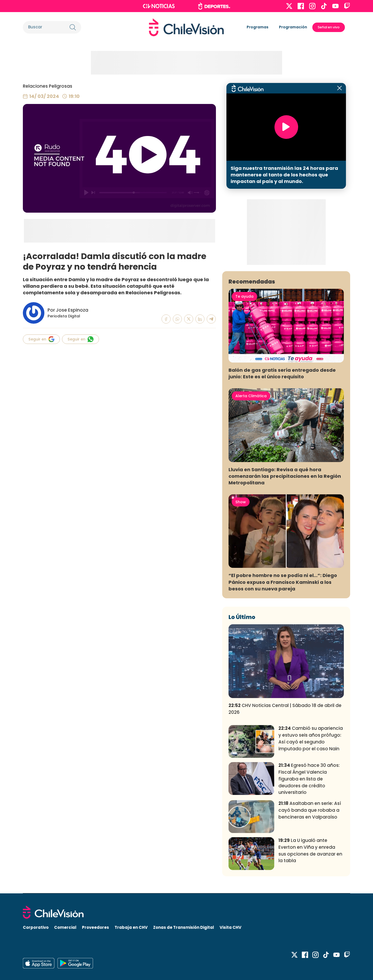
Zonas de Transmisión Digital (184, 927)
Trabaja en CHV (131, 927)
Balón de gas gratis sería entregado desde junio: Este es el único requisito (282, 373)
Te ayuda (244, 296)
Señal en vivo (329, 27)
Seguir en (41, 339)
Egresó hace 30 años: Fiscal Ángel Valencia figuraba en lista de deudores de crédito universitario (309, 779)
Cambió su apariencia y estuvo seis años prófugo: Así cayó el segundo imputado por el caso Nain (311, 738)
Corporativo (36, 927)
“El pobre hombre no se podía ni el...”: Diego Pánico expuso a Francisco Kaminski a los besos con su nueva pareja (283, 582)
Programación (293, 27)
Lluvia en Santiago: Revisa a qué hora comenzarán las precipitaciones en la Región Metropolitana (285, 476)
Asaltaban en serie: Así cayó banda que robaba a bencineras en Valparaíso (310, 810)
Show (241, 502)
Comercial (65, 927)
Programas (258, 27)
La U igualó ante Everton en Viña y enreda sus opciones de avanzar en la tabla (310, 850)
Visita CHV (230, 927)
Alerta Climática (251, 396)
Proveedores (95, 927)
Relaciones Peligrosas (48, 86)
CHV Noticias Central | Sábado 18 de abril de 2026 (285, 709)
